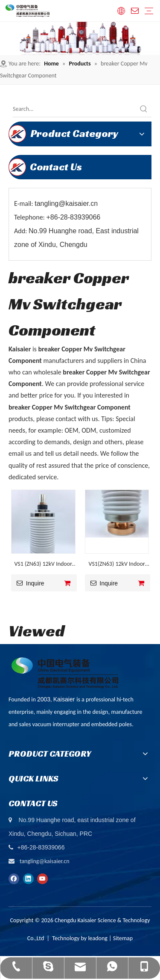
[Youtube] (42, 879)
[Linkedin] (28, 879)
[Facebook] (14, 879)
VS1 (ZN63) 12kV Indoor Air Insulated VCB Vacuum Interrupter (43, 565)
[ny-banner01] (80, 39)
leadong (98, 938)
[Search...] (74, 109)
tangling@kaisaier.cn (45, 861)
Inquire (28, 583)
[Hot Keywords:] (144, 109)
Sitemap (123, 938)
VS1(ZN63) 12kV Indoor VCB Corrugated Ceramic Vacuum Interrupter (117, 565)
